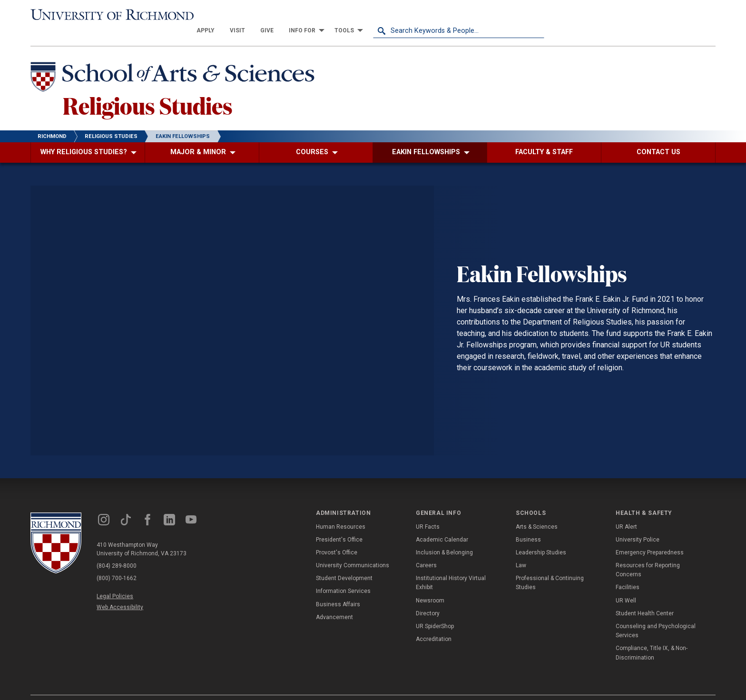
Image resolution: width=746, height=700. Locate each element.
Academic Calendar (442, 524)
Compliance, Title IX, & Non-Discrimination (652, 637)
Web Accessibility (120, 592)
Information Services (343, 576)
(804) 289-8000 (117, 551)
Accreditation (434, 624)
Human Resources (341, 511)
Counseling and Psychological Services (656, 616)
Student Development (344, 563)
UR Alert (626, 511)
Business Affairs (338, 589)
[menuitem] (377, 15)
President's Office (339, 524)
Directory (428, 598)
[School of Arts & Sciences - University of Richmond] (175, 63)
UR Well (626, 585)
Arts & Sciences (537, 511)
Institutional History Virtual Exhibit (451, 567)
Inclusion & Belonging (444, 537)
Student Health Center (645, 598)
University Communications (353, 550)
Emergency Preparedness (650, 537)
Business (528, 524)
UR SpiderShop (435, 611)
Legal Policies (115, 581)
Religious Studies (148, 90)
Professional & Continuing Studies (550, 567)
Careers (426, 550)
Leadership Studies (541, 537)
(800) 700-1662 (117, 563)
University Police (638, 524)
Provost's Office (337, 537)
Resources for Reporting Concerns (648, 555)
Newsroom (430, 585)
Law (521, 550)
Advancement (334, 602)
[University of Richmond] (116, 15)
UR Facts (428, 511)
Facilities (628, 572)
